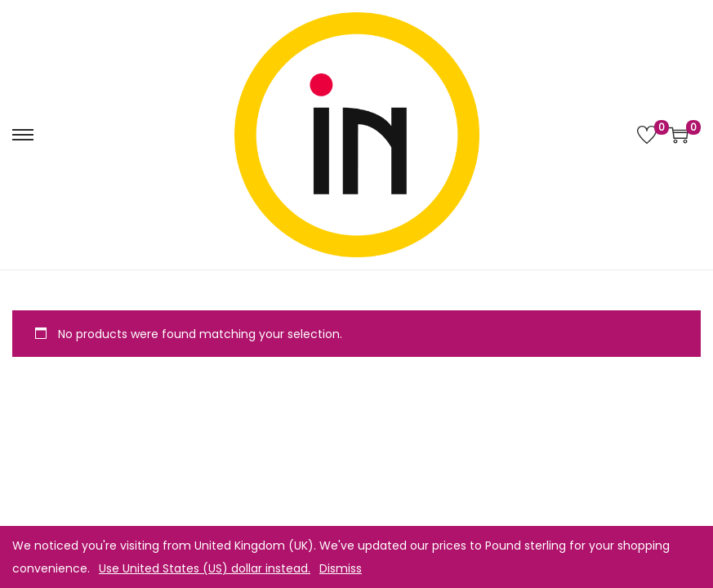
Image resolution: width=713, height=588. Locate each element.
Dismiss (341, 568)
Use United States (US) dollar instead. (205, 568)
